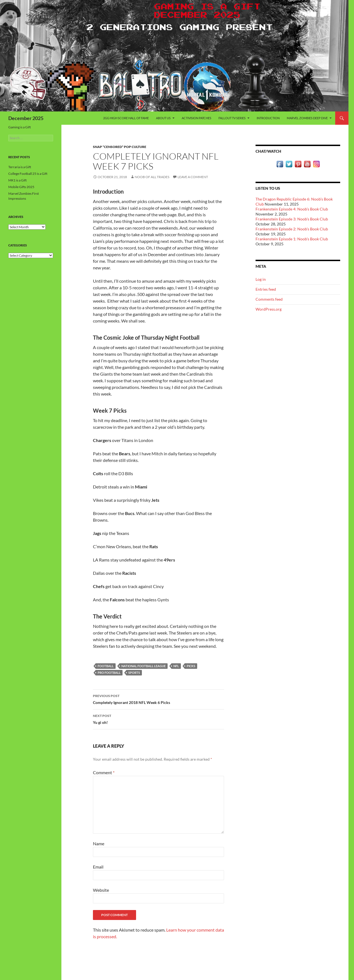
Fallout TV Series (232, 118)
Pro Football (109, 673)
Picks (191, 666)
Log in (261, 279)
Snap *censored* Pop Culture (120, 147)
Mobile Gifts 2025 (21, 187)
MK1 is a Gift (17, 180)
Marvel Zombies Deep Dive (307, 118)
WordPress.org (269, 309)
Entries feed (266, 289)
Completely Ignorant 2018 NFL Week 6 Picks (158, 699)
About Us (163, 118)
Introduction (268, 118)
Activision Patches (196, 118)
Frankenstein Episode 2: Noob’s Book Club (292, 229)
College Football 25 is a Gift (28, 174)
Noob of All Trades (152, 177)
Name (99, 843)
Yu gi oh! (158, 719)
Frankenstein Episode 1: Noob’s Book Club (292, 239)
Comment (104, 772)
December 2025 (26, 118)
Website (101, 890)
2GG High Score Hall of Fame (126, 118)
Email (98, 867)
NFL (176, 666)
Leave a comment (193, 177)
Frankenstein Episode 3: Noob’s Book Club (292, 219)
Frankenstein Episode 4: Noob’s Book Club (292, 209)
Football (106, 666)
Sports (134, 673)
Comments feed (269, 299)
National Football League (144, 666)
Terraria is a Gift (20, 167)
